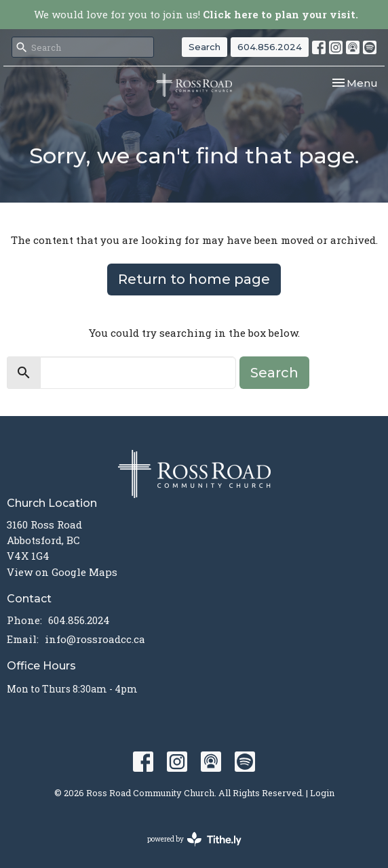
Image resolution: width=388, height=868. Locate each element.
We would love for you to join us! (196, 14)
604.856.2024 (270, 47)
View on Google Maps (62, 572)
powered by (194, 839)
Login (322, 792)
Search (205, 47)
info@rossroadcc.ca (95, 639)
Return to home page (194, 279)
